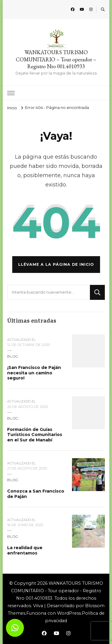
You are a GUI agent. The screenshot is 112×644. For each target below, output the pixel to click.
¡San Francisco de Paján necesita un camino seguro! (34, 373)
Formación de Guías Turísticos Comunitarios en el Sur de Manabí (35, 435)
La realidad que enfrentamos (25, 550)
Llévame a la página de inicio (56, 264)
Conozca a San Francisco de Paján (36, 494)
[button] (15, 628)
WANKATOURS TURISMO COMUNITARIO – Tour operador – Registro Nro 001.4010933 (56, 59)
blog (13, 356)
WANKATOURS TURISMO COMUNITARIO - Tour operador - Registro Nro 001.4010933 (57, 591)
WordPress (69, 613)
